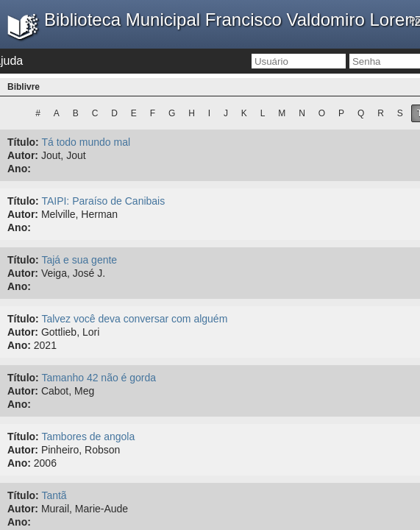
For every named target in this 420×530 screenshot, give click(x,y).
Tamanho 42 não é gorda (99, 378)
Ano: (19, 169)
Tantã (54, 495)
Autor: (23, 155)
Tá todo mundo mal (86, 142)
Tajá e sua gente (79, 260)
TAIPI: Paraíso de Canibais (103, 201)
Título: (23, 142)
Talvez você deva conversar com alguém (134, 319)
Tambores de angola (88, 437)
